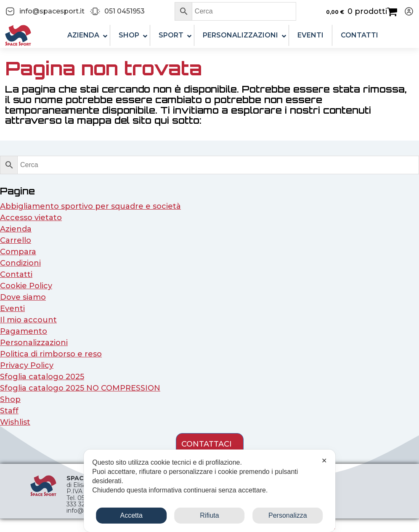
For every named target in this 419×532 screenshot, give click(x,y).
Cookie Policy (26, 286)
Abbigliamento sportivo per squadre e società (90, 206)
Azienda (16, 229)
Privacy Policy (27, 365)
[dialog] (209, 491)
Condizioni (20, 263)
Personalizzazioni (34, 343)
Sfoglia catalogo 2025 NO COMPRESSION (80, 388)
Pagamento (24, 331)
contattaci (207, 444)
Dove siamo (23, 297)
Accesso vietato (31, 218)
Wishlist (15, 422)
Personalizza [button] (288, 515)
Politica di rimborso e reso (51, 354)
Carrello (16, 240)
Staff (9, 411)
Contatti (16, 274)
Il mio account (28, 320)
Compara (18, 252)
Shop (10, 399)
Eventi (12, 309)
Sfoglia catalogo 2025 (42, 377)
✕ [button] (324, 461)
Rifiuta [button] (209, 515)
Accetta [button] (131, 515)
